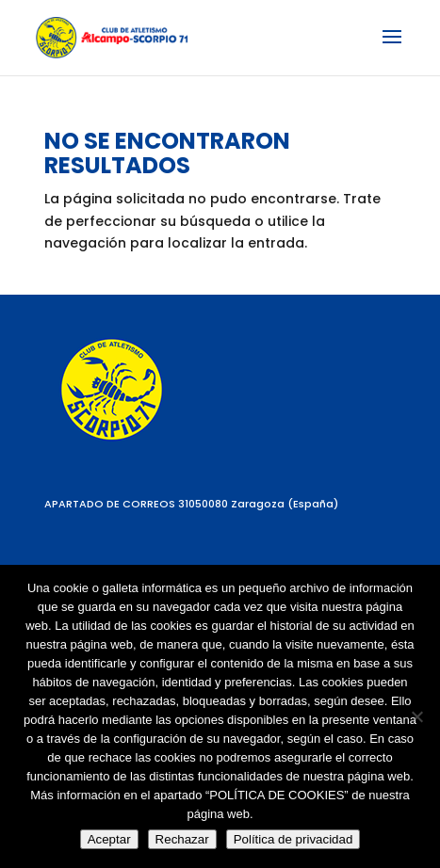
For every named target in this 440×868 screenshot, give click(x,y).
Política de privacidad (293, 839)
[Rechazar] (416, 716)
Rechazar (182, 839)
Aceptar (109, 839)
